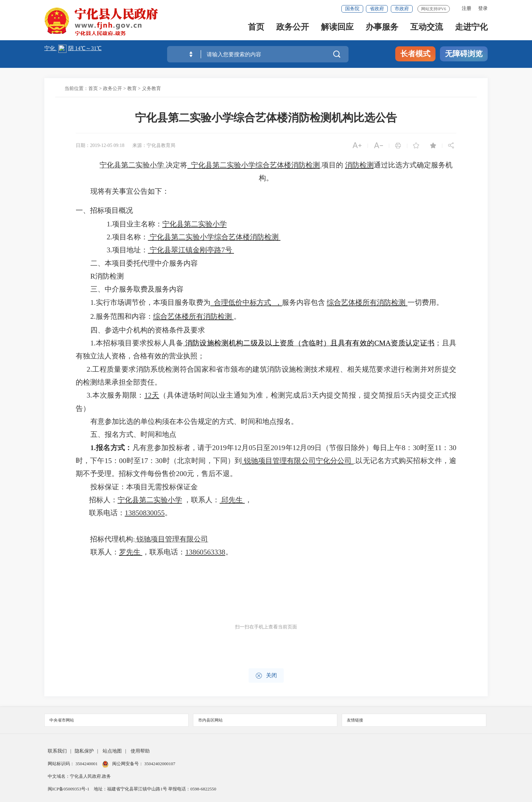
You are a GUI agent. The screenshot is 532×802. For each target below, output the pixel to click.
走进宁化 (471, 28)
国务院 (352, 9)
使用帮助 (140, 751)
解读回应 (337, 28)
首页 (256, 28)
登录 (483, 8)
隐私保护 (84, 751)
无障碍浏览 (464, 54)
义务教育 (151, 88)
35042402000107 (159, 764)
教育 (132, 88)
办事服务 (382, 28)
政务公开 (293, 28)
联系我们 (57, 751)
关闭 (266, 676)
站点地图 (112, 751)
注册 (467, 8)
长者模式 (415, 54)
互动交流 (427, 28)
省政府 (377, 9)
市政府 (402, 9)
